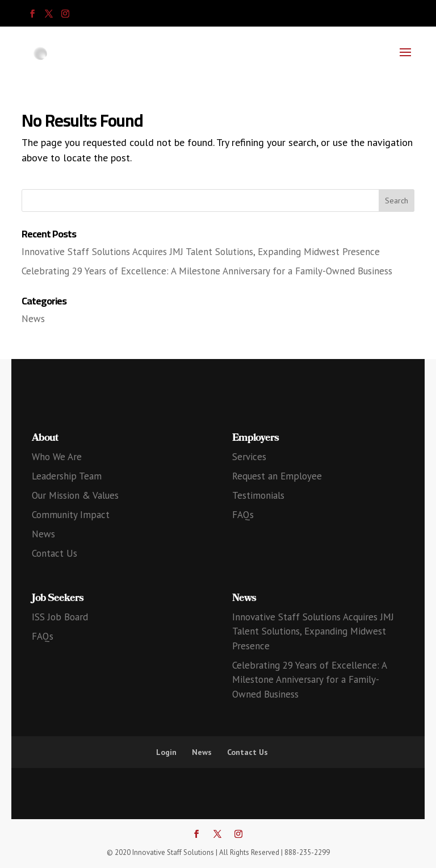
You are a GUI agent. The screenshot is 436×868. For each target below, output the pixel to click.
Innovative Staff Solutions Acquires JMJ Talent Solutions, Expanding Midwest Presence (201, 252)
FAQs (243, 515)
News (33, 319)
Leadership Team (67, 476)
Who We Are (57, 457)
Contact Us (54, 553)
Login (166, 752)
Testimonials (258, 495)
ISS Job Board (60, 617)
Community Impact (71, 515)
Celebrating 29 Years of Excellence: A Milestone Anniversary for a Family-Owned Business (207, 271)
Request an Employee (277, 476)
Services (249, 457)
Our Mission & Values (75, 495)
